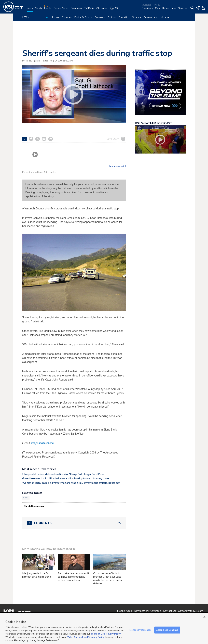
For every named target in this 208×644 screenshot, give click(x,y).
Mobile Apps (124, 611)
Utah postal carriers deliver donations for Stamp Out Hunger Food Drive (63, 474)
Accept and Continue (167, 630)
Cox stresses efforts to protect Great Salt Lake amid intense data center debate (108, 578)
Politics (112, 17)
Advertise (155, 611)
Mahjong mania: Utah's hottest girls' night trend (37, 575)
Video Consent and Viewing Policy (86, 637)
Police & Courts (83, 17)
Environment (151, 17)
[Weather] (115, 10)
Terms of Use (98, 634)
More (165, 17)
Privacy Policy (113, 634)
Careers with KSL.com (190, 611)
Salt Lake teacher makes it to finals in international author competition (73, 577)
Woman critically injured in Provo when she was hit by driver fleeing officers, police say (71, 483)
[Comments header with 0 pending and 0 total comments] (74, 523)
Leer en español (117, 166)
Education (124, 17)
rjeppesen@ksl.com (43, 443)
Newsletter (141, 611)
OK (204, 617)
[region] (104, 628)
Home (56, 17)
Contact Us (170, 611)
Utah (26, 498)
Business (100, 17)
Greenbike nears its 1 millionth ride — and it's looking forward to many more (66, 478)
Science (137, 17)
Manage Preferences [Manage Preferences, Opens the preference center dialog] (140, 630)
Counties (67, 17)
